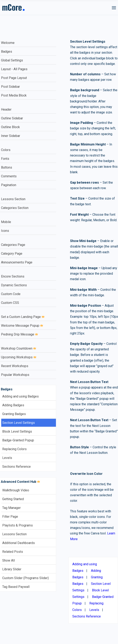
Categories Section (15, 208)
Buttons (7, 167)
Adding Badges (13, 405)
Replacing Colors (14, 449)
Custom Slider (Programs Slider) (26, 578)
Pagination (9, 185)
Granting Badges (14, 414)
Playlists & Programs (18, 525)
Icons (5, 231)
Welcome (8, 43)
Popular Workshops (15, 375)
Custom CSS (10, 303)
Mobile (6, 222)
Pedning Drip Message (19, 334)
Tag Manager (11, 508)
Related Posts (13, 552)
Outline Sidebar (12, 118)
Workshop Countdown (19, 348)
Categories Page (13, 245)
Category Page (12, 254)
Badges (7, 52)
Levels (7, 458)
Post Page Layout (14, 78)
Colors (6, 150)
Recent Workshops (15, 366)
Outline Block (10, 127)
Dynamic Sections (14, 285)
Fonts (5, 159)
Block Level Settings (17, 431)
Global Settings (12, 60)
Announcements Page (17, 262)
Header (6, 109)
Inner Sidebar (11, 136)
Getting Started (13, 499)
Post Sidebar (10, 87)
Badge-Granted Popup (18, 440)
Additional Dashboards (19, 543)
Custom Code (11, 294)
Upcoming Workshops (19, 357)
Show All (9, 560)
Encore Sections (13, 276)
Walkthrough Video (16, 490)
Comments (9, 176)
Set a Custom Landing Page (23, 317)
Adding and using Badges (20, 396)
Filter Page (10, 517)
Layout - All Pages (14, 69)
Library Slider (12, 569)
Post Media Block (14, 95)
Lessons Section (13, 199)
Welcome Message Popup (22, 326)
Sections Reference (16, 467)
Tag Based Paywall (16, 587)
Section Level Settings (19, 423)
